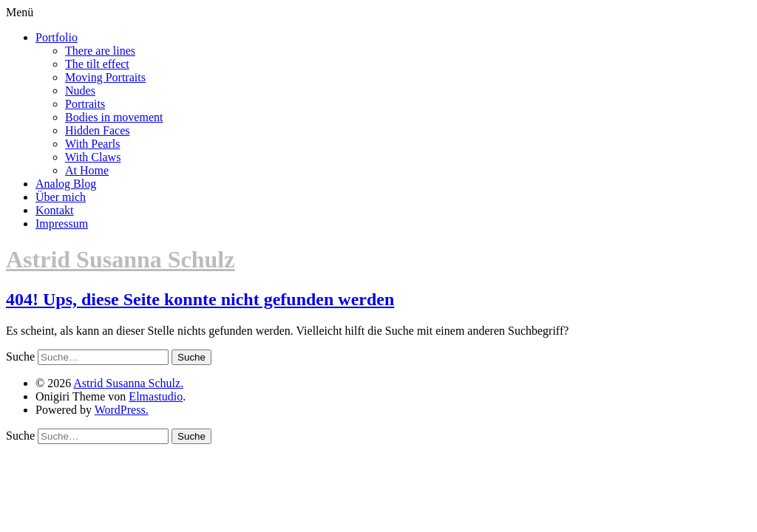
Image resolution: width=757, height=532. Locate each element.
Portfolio (57, 37)
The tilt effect (97, 64)
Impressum (62, 224)
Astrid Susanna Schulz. (128, 383)
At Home (87, 170)
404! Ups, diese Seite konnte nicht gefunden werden (200, 299)
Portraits (85, 104)
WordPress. (122, 410)
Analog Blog (66, 184)
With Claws (93, 157)
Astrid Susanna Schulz (120, 259)
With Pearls (92, 144)
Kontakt (55, 210)
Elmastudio (156, 396)
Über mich (61, 197)
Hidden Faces (98, 130)
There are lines (100, 51)
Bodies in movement (114, 117)
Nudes (80, 91)
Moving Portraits (105, 77)
